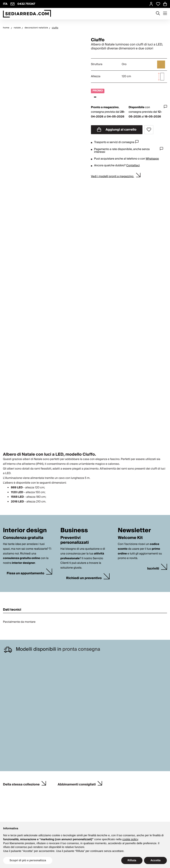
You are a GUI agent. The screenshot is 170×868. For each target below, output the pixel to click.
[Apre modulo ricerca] (158, 14)
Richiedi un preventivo (84, 578)
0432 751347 (26, 4)
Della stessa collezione (21, 783)
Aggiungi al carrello (117, 130)
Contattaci (133, 166)
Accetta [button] (155, 860)
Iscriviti (153, 569)
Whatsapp (152, 159)
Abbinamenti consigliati (77, 783)
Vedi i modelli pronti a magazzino (113, 176)
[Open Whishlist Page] (158, 4)
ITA (5, 4)
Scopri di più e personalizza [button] (28, 860)
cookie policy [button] (130, 839)
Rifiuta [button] (132, 860)
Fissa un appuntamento (26, 573)
